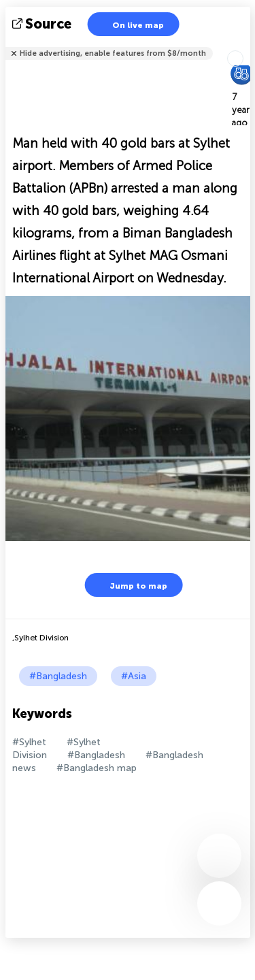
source (43, 24)
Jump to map (130, 585)
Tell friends (244, 45)
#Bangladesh (58, 676)
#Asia (134, 676)
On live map (130, 24)
